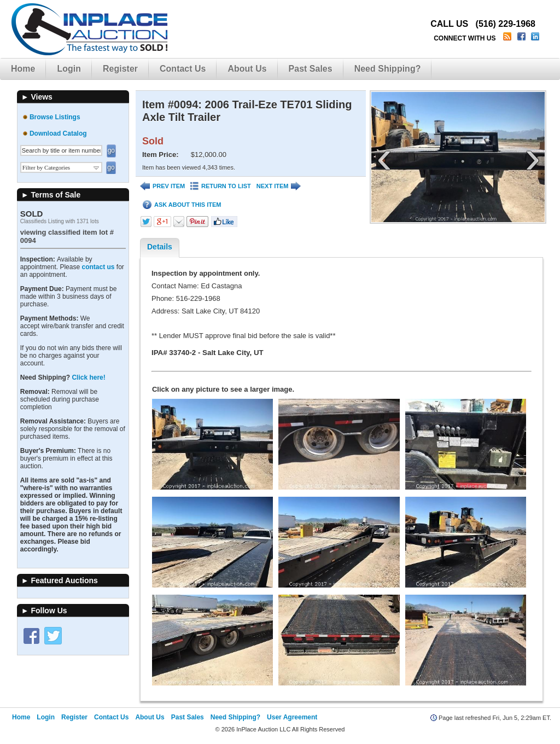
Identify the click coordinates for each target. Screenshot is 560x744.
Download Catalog (58, 133)
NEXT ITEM (279, 186)
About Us (247, 69)
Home (23, 69)
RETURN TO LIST (221, 186)
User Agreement (292, 717)
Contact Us (183, 69)
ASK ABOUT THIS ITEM (182, 205)
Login (69, 69)
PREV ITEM (162, 186)
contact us (98, 267)
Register (120, 69)
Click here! (88, 377)
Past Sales (311, 69)
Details (160, 247)
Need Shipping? (388, 69)
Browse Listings (55, 117)
